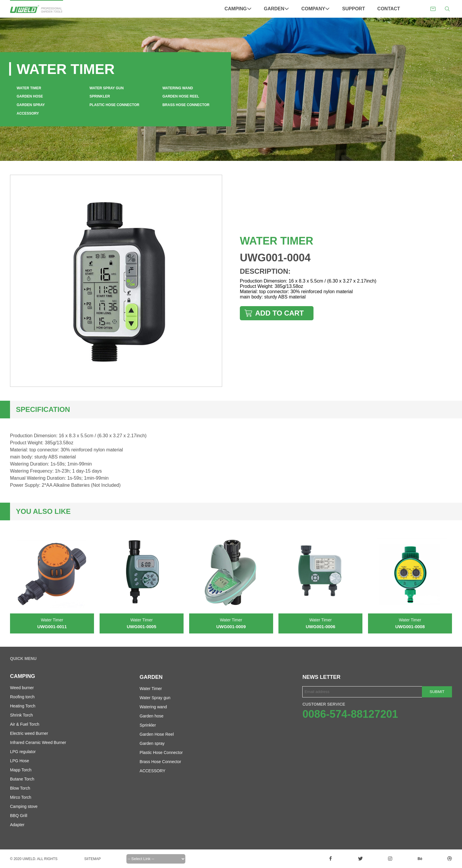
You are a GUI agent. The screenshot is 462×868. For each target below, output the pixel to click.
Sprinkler (100, 96)
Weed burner (22, 688)
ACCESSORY (28, 113)
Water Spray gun (107, 88)
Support (353, 9)
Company (316, 9)
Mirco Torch (21, 797)
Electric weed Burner (29, 733)
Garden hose (30, 96)
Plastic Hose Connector (114, 105)
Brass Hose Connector (186, 105)
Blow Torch (20, 788)
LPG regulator (23, 752)
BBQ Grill (19, 816)
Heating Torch (23, 706)
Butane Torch (22, 779)
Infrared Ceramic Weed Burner (38, 742)
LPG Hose (20, 761)
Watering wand (178, 88)
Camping (238, 9)
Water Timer (29, 88)
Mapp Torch (21, 770)
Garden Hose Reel (181, 96)
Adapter (17, 825)
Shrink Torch (22, 715)
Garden (277, 9)
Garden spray (31, 105)
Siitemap (93, 859)
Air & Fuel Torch (25, 724)
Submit (437, 692)
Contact (389, 9)
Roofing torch (22, 697)
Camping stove (24, 806)
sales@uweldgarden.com (433, 9)
